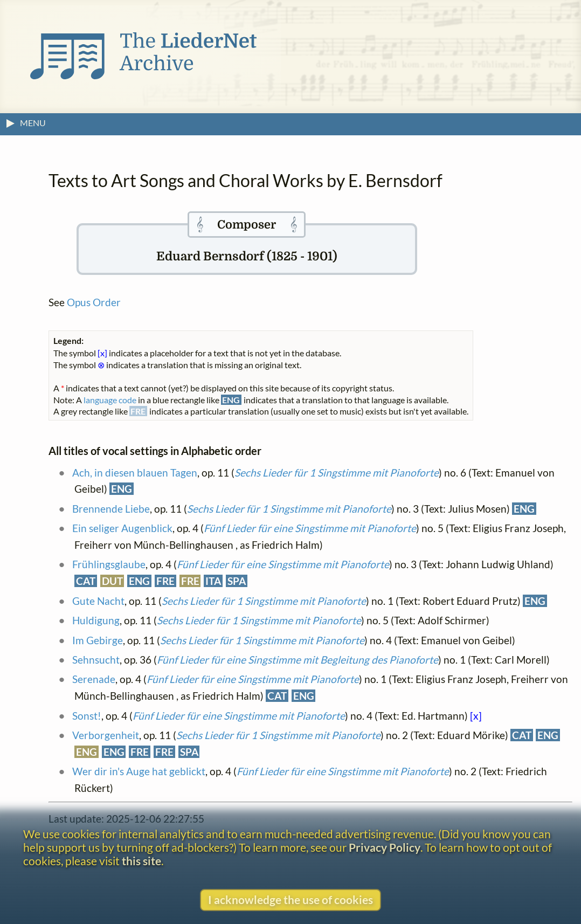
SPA (237, 581)
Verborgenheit (106, 735)
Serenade (94, 679)
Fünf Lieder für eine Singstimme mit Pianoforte (310, 528)
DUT (112, 581)
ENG (122, 489)
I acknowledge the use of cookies (290, 899)
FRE (165, 581)
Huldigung (96, 620)
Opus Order (94, 302)
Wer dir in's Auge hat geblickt (139, 771)
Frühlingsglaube (109, 564)
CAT (86, 581)
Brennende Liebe (111, 509)
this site (141, 861)
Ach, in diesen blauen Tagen (135, 473)
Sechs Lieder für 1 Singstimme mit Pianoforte (337, 473)
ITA (213, 581)
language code (110, 400)
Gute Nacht (98, 601)
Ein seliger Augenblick (122, 528)
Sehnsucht (96, 660)
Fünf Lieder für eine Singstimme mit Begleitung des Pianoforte (298, 660)
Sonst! (87, 716)
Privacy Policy (385, 847)
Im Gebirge (98, 640)
